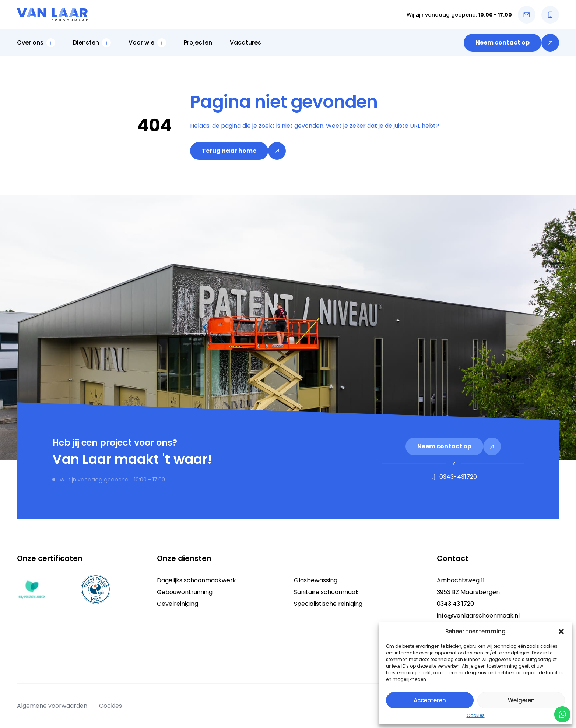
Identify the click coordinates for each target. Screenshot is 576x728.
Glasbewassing (316, 580)
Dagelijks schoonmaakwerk (196, 580)
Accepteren (430, 700)
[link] (511, 43)
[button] (561, 632)
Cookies (476, 715)
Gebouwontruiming (185, 592)
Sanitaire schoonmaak (326, 592)
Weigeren (521, 700)
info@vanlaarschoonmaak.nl (478, 616)
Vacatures (245, 43)
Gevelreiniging (178, 604)
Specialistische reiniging (328, 604)
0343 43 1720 (455, 604)
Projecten (198, 43)
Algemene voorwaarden (52, 706)
